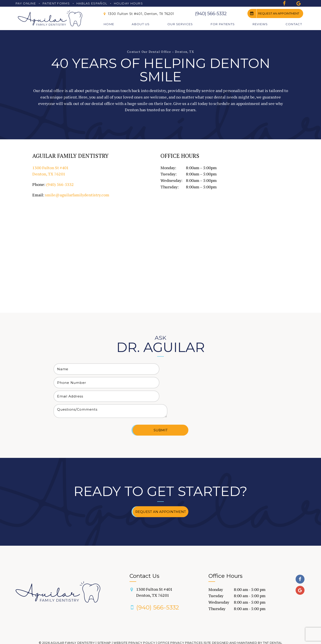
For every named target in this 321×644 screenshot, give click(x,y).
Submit (161, 416)
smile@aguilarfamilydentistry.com (77, 197)
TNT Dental (273, 629)
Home (109, 24)
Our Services (180, 24)
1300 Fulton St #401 (154, 578)
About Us (141, 24)
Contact (294, 24)
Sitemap (104, 629)
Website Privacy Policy (134, 629)
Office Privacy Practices (180, 629)
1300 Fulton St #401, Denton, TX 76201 (138, 14)
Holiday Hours (128, 3)
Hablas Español (92, 3)
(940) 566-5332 (211, 14)
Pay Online (26, 3)
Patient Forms (56, 3)
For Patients (223, 24)
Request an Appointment (273, 13)
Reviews (260, 24)
